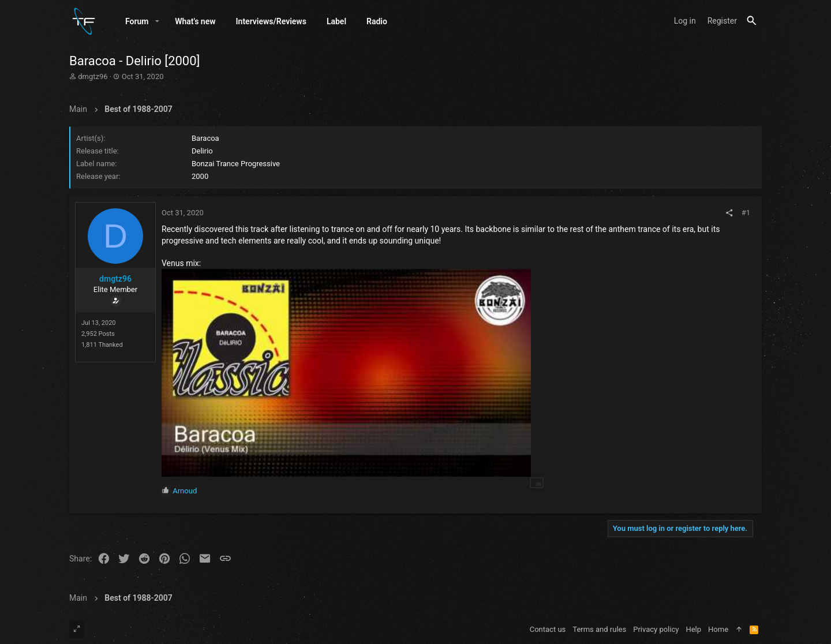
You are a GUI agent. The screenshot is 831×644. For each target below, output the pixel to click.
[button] (157, 21)
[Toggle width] (77, 630)
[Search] (752, 21)
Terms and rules (599, 629)
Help (693, 629)
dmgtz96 (93, 77)
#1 (746, 213)
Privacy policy (656, 629)
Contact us (548, 629)
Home (718, 629)
